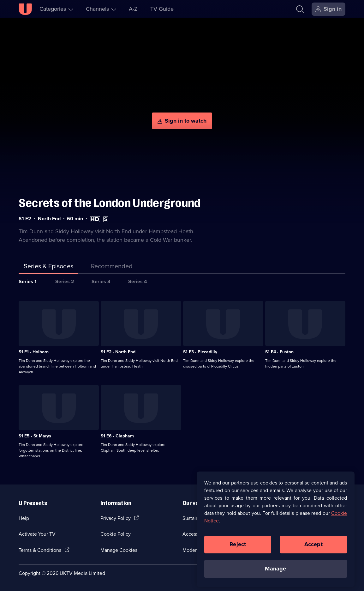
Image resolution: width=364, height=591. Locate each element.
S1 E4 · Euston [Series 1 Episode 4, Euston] (279, 352)
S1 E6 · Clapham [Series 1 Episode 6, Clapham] (117, 436)
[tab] (112, 267)
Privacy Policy (116, 518)
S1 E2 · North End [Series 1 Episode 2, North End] (118, 352)
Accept (313, 547)
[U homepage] (25, 9)
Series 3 (101, 281)
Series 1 (28, 281)
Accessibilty (196, 534)
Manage (275, 572)
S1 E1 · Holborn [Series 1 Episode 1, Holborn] (34, 352)
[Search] (300, 9)
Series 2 (65, 281)
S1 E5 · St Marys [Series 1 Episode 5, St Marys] (35, 436)
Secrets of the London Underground (110, 203)
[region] (276, 532)
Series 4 (138, 281)
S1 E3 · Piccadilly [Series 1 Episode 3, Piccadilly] (200, 352)
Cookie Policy (116, 534)
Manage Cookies (119, 550)
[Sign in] (328, 9)
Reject (238, 547)
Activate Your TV (37, 534)
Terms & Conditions (40, 550)
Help (24, 518)
